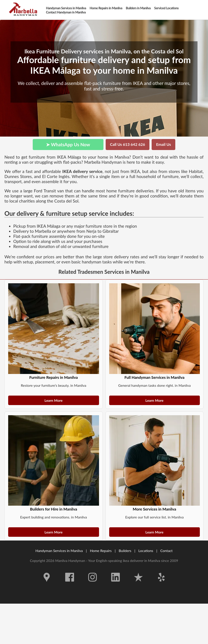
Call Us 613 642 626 (128, 144)
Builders (125, 551)
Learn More (53, 400)
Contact (166, 551)
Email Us (163, 144)
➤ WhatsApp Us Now (68, 144)
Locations (146, 551)
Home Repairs (101, 551)
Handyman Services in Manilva (59, 551)
